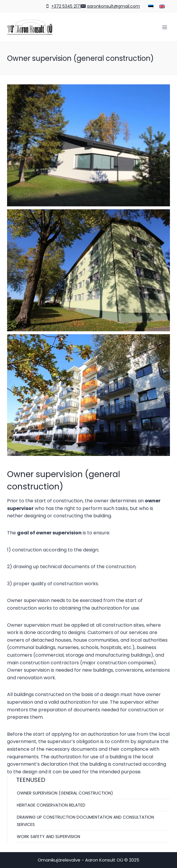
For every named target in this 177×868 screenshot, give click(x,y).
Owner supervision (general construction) (65, 793)
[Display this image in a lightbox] (88, 145)
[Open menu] (164, 27)
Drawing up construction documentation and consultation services (85, 821)
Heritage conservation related (51, 805)
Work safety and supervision (48, 837)
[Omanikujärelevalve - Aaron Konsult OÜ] (30, 27)
